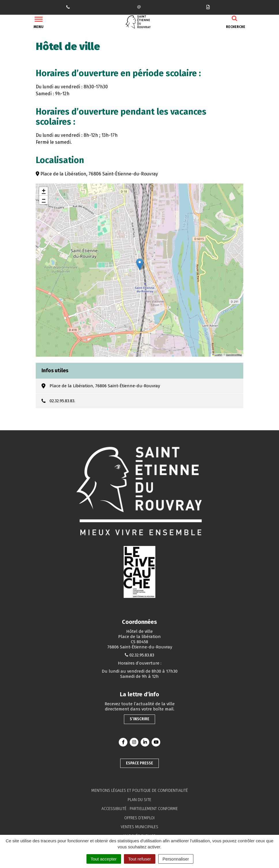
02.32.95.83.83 (142, 655)
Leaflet (217, 355)
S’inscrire (139, 719)
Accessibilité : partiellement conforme (140, 809)
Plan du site (139, 800)
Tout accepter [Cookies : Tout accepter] (104, 859)
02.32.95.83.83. (62, 401)
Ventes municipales (139, 827)
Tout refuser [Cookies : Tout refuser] (140, 859)
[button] (140, 264)
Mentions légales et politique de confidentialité (140, 791)
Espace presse (139, 763)
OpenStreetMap (234, 355)
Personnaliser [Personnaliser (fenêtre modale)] (176, 859)
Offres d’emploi (139, 818)
